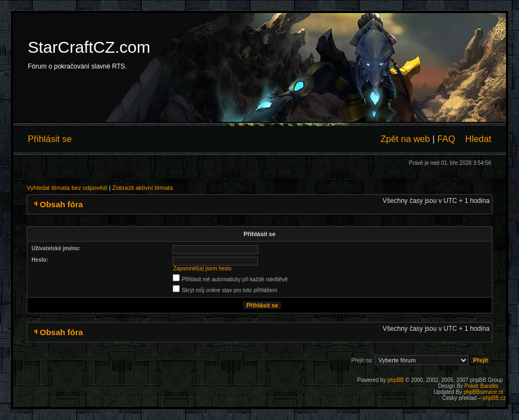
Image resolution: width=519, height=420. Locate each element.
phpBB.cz (494, 398)
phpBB (395, 380)
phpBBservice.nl (483, 392)
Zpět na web (405, 139)
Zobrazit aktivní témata (142, 188)
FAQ (446, 139)
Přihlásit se (50, 139)
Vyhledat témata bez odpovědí (67, 188)
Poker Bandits (481, 386)
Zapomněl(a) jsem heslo (202, 268)
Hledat (478, 139)
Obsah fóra (61, 204)
